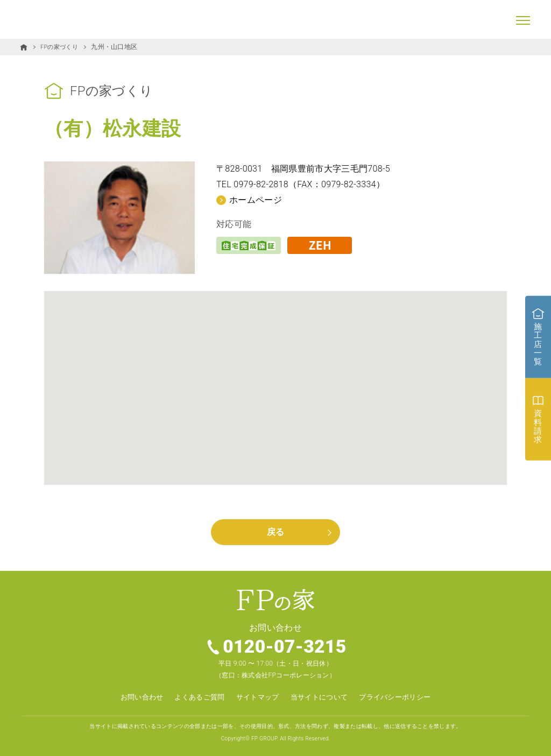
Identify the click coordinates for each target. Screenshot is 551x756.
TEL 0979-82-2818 (252, 184)
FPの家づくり (61, 47)
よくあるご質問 (195, 697)
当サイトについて (322, 697)
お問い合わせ (133, 697)
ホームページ (256, 199)
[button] (275, 378)
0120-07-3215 (285, 647)
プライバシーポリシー (402, 697)
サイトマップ (256, 697)
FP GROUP (264, 738)
